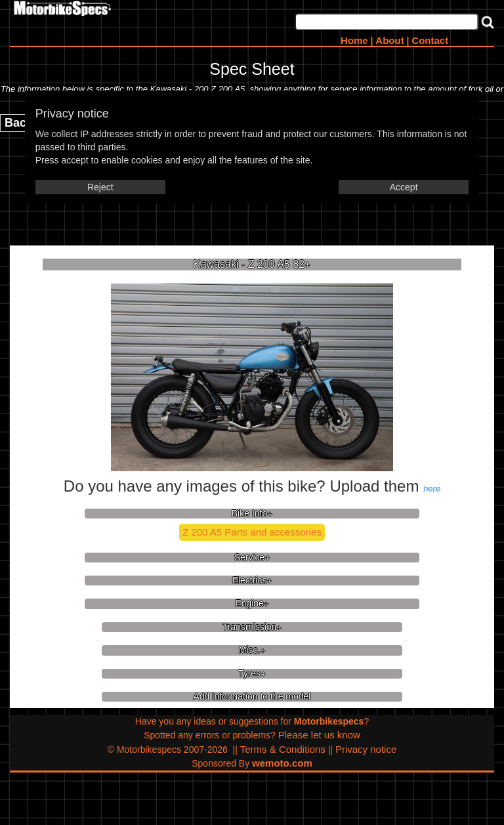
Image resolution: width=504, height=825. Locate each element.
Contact (430, 40)
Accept (404, 187)
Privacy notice (366, 749)
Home (354, 40)
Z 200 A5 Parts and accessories (252, 532)
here (432, 489)
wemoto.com (282, 763)
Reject (100, 187)
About (389, 40)
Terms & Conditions (283, 749)
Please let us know (319, 735)
